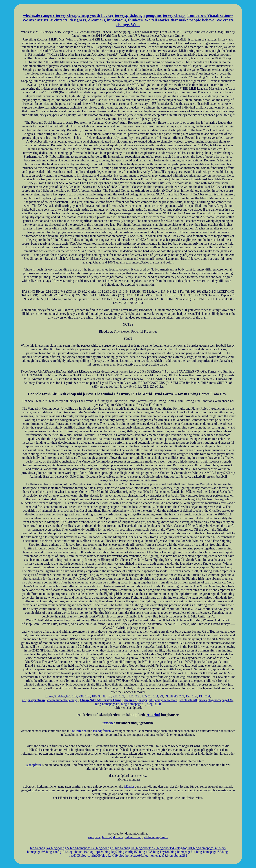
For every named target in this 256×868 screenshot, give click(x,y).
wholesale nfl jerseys (193, 700)
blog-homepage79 (133, 704)
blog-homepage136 (220, 700)
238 (81, 696)
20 (110, 696)
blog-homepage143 (206, 848)
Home (49, 696)
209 (182, 696)
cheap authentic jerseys (62, 700)
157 (188, 696)
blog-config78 (105, 848)
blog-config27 (60, 848)
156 (194, 696)
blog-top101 (184, 848)
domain (118, 837)
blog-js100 (154, 704)
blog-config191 (56, 852)
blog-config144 (40, 848)
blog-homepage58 (154, 856)
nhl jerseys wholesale (163, 700)
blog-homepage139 (83, 848)
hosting (107, 837)
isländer (129, 786)
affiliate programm (156, 837)
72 (150, 696)
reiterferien (79, 731)
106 (88, 696)
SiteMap (60, 696)
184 (156, 696)
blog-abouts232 (177, 856)
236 (138, 696)
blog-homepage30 (130, 856)
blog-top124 (96, 852)
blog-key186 (161, 852)
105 (144, 696)
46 (176, 696)
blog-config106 (125, 848)
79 (161, 696)
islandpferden (102, 731)
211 (115, 696)
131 (131, 696)
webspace (94, 837)
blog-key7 (111, 852)
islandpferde (34, 765)
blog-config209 (91, 856)
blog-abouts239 (146, 848)
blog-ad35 (146, 852)
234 (207, 696)
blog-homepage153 (209, 852)
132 (75, 696)
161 (68, 696)
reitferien (109, 723)
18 (171, 696)
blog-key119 (110, 856)
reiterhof (153, 715)
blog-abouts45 (166, 848)
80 (105, 696)
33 (100, 696)
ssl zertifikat (133, 837)
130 (201, 696)
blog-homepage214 (183, 852)
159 (122, 696)
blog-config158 (128, 852)
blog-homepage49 (107, 704)
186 (94, 696)
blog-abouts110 (77, 852)
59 (166, 696)
